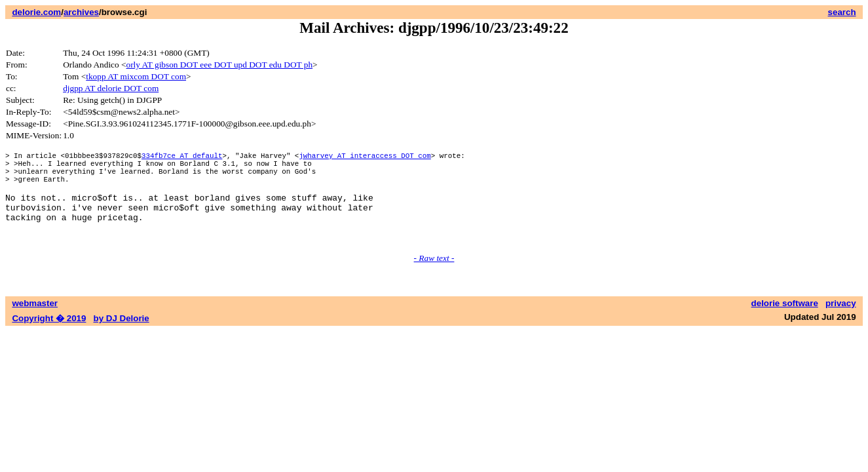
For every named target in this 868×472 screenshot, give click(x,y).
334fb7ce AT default (182, 157)
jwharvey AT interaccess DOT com (365, 157)
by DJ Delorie (122, 338)
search (842, 12)
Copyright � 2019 (49, 338)
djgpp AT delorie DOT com (111, 88)
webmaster (35, 323)
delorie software (785, 323)
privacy (841, 323)
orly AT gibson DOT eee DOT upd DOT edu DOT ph (220, 65)
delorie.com (36, 12)
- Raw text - (434, 278)
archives (81, 12)
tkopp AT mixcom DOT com (136, 76)
